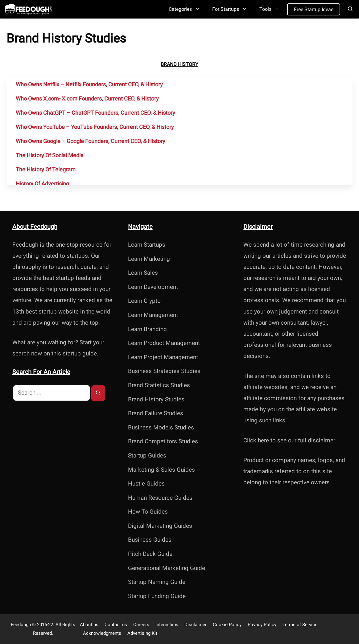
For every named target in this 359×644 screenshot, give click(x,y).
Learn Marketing (149, 259)
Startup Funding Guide (157, 596)
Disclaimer (196, 625)
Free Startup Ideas (314, 9)
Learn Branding (147, 329)
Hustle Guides (146, 484)
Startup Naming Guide (157, 582)
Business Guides (150, 540)
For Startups (233, 9)
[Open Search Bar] (350, 9)
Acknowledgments (102, 633)
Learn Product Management (164, 343)
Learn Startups (147, 245)
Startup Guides (147, 455)
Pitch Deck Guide (150, 554)
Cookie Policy (227, 625)
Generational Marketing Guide (167, 568)
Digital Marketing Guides (160, 526)
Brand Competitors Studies (163, 441)
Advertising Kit (142, 633)
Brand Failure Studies (156, 413)
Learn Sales (143, 273)
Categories (187, 9)
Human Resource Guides (160, 498)
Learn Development (153, 287)
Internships (167, 625)
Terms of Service (300, 625)
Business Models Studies (161, 427)
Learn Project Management (163, 357)
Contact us (116, 625)
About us (89, 625)
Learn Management (153, 315)
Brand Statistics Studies (159, 385)
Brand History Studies (156, 399)
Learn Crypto (144, 301)
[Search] (98, 393)
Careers (141, 625)
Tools (272, 9)
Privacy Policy (262, 625)
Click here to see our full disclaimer (289, 440)
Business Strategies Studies (164, 371)
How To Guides (148, 512)
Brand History (179, 64)
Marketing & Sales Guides (161, 470)
